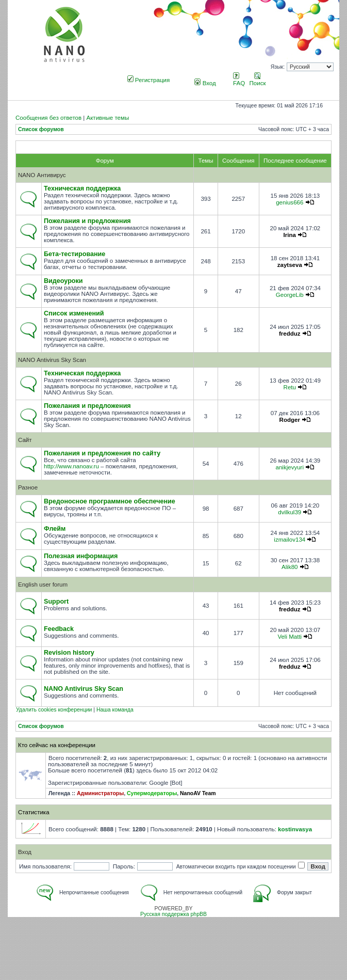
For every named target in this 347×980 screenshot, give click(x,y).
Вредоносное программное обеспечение (110, 501)
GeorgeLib (290, 295)
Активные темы (108, 118)
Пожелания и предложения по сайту (102, 453)
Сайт (25, 440)
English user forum (43, 584)
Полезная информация (81, 556)
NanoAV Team (198, 793)
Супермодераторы (152, 793)
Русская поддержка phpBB (173, 914)
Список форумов (41, 129)
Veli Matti (290, 637)
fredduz (290, 334)
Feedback (59, 629)
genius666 (290, 202)
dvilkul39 (290, 512)
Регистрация (149, 80)
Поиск (258, 80)
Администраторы (100, 793)
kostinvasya (295, 829)
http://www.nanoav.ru (71, 466)
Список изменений (74, 313)
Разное (28, 487)
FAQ (239, 80)
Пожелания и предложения (87, 221)
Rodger (290, 420)
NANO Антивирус (42, 175)
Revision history (69, 653)
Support (56, 602)
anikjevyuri (290, 467)
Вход (205, 83)
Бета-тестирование (75, 254)
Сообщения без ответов (48, 118)
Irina (290, 235)
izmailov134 (290, 540)
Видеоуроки (63, 281)
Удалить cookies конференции (54, 710)
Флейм (55, 529)
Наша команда (115, 710)
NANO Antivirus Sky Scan (52, 360)
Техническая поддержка (82, 188)
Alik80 (290, 567)
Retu (290, 387)
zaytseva (290, 265)
